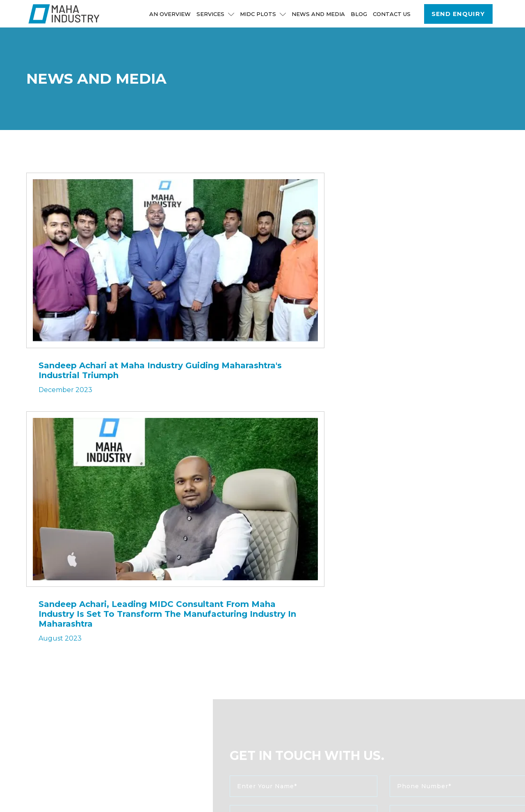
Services (216, 14)
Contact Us (392, 14)
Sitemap (410, 792)
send (271, 599)
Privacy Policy (465, 800)
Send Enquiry (459, 14)
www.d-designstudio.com (300, 798)
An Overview (170, 14)
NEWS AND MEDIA (319, 14)
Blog (359, 14)
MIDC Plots (263, 14)
